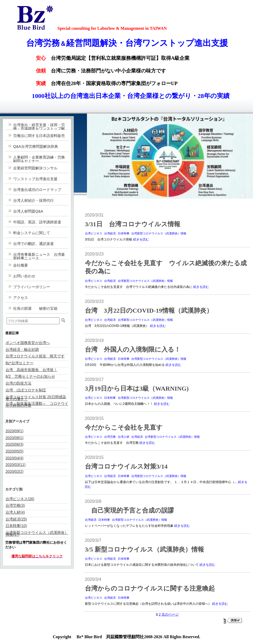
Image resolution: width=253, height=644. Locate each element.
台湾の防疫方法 (18, 383)
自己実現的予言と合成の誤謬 (129, 510)
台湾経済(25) (16, 519)
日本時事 (124, 233)
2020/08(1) (14, 438)
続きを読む (141, 239)
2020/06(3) (14, 444)
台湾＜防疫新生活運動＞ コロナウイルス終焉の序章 (37, 404)
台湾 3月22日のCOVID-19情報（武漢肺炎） (149, 311)
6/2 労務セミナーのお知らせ (30, 376)
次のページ (170, 614)
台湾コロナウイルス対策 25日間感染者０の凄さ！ (36, 398)
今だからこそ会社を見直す (124, 427)
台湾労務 (110, 437)
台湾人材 (124, 437)
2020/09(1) (14, 431)
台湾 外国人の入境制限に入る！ (133, 350)
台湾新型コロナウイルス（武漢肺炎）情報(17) (37, 534)
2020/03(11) (16, 465)
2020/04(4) (14, 458)
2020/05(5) (14, 451)
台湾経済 (110, 233)
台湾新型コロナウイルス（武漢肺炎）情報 (159, 233)
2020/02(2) (14, 471)
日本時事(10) (16, 526)
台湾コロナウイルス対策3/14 (126, 466)
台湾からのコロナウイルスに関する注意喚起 (150, 588)
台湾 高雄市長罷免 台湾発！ (31, 370)
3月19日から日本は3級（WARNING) (137, 389)
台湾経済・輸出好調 (22, 350)
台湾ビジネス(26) (20, 499)
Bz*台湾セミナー (20, 363)
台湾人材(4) (15, 512)
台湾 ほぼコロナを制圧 (26, 390)
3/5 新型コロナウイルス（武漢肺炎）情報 (144, 549)
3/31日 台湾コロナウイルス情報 (133, 224)
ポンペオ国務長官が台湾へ (28, 343)
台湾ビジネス (94, 233)
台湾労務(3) (15, 505)
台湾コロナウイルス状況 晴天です (35, 356)
